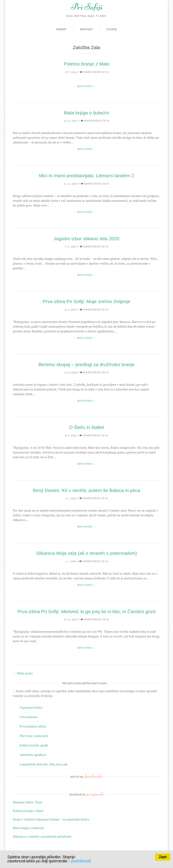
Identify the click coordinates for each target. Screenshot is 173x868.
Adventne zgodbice (33, 755)
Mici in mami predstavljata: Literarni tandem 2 (87, 176)
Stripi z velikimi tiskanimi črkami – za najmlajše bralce (51, 819)
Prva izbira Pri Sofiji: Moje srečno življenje (87, 301)
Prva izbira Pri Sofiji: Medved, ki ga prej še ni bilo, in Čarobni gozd (87, 611)
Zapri (163, 857)
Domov (61, 29)
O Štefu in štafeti (86, 427)
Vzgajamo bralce (31, 707)
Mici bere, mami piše (34, 736)
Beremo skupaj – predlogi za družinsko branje (86, 364)
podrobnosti (81, 861)
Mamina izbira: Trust (28, 802)
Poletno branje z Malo (86, 64)
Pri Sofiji (86, 7)
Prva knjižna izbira (33, 726)
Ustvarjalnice (29, 717)
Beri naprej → (86, 86)
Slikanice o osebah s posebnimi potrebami (42, 836)
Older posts (23, 673)
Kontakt (86, 29)
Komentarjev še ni (94, 72)
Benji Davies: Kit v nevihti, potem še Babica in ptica (86, 490)
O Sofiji (112, 29)
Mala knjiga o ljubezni (87, 113)
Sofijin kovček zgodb (34, 745)
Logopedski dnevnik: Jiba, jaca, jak (43, 764)
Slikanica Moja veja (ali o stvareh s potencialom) (86, 553)
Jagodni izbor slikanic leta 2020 (86, 239)
